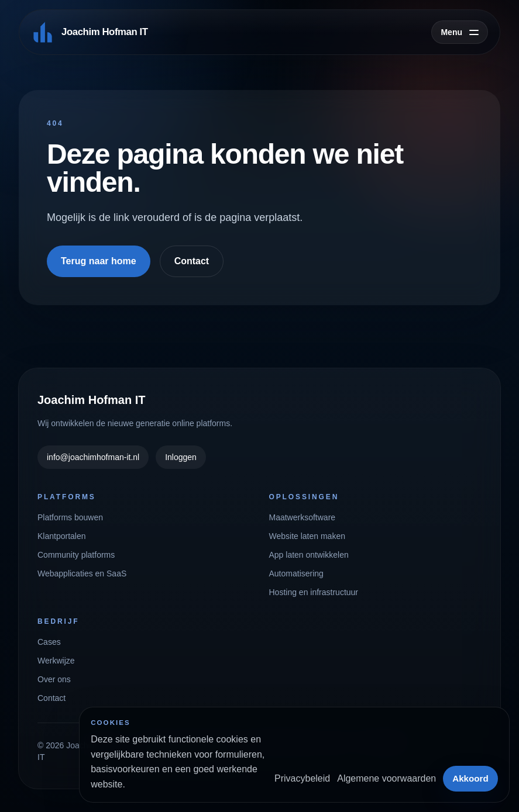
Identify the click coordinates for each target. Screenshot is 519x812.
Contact (192, 261)
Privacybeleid (302, 778)
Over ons (54, 679)
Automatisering (296, 573)
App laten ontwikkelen (309, 555)
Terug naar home (99, 261)
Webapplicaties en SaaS (82, 573)
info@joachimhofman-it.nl (93, 457)
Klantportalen (62, 536)
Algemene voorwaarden (386, 778)
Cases (49, 642)
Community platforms (76, 555)
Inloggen (181, 457)
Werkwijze (56, 661)
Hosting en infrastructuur (314, 592)
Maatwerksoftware (303, 517)
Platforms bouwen (70, 517)
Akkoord (470, 778)
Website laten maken (307, 536)
